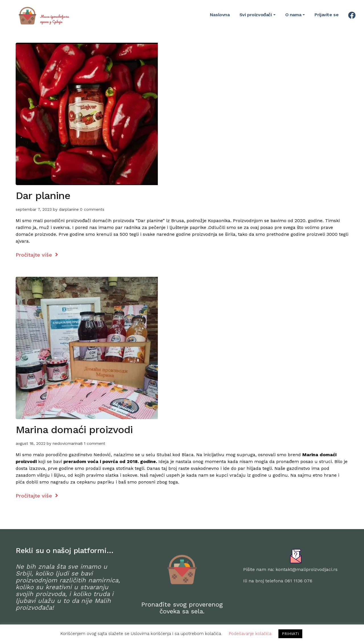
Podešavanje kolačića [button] (250, 634)
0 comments (92, 209)
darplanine (69, 209)
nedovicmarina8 (68, 443)
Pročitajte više (37, 255)
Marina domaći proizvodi (74, 430)
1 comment (95, 443)
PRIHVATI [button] (290, 634)
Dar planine (43, 196)
